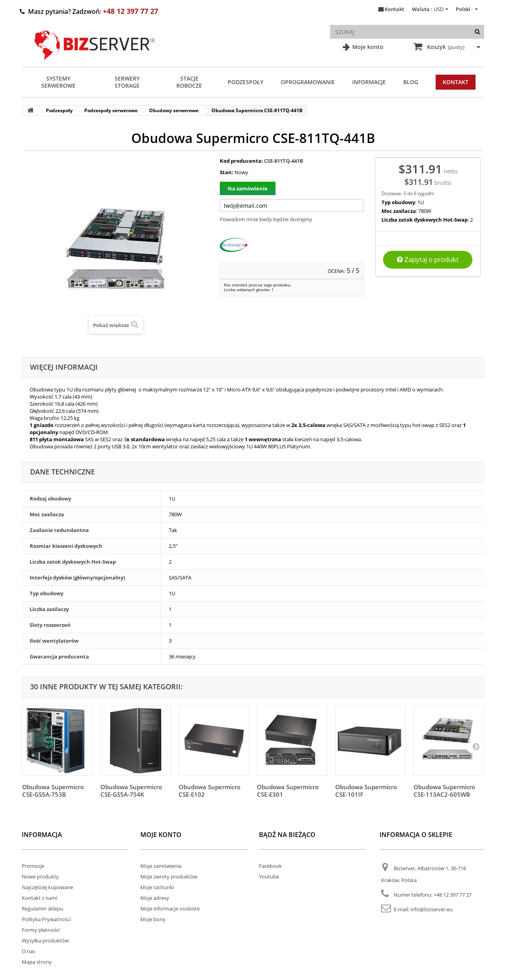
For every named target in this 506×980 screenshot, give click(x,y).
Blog (411, 82)
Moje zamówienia (161, 866)
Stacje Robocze (189, 82)
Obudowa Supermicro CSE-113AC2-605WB (444, 791)
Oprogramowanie (308, 82)
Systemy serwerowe (58, 82)
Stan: (227, 172)
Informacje (369, 82)
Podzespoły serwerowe (111, 110)
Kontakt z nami (40, 898)
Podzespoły (245, 82)
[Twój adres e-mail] (292, 205)
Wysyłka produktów (45, 940)
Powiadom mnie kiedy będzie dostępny (266, 219)
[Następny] (476, 746)
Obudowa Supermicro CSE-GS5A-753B (53, 791)
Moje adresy (155, 898)
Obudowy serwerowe (174, 110)
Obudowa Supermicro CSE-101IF (366, 791)
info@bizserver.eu (431, 909)
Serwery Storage (127, 82)
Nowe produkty (40, 877)
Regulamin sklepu (42, 909)
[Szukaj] (477, 32)
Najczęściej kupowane (47, 887)
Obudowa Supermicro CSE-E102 (210, 791)
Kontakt (394, 9)
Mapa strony (37, 962)
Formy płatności (41, 930)
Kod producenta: (241, 161)
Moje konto (367, 47)
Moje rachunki (157, 887)
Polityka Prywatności (46, 919)
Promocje (33, 866)
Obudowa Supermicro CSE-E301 (288, 791)
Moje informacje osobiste (170, 909)
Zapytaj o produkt (428, 259)
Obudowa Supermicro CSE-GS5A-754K (131, 791)
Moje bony (153, 919)
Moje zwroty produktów (169, 877)
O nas (28, 951)
